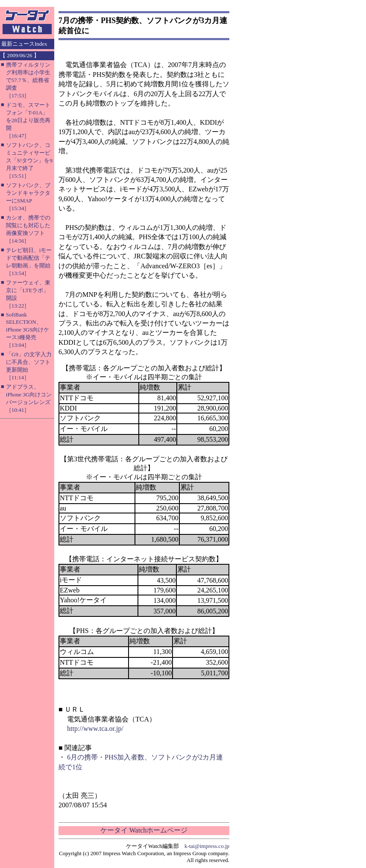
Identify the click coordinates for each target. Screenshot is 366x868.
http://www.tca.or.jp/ (95, 729)
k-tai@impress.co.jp (207, 846)
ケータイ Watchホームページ (144, 830)
